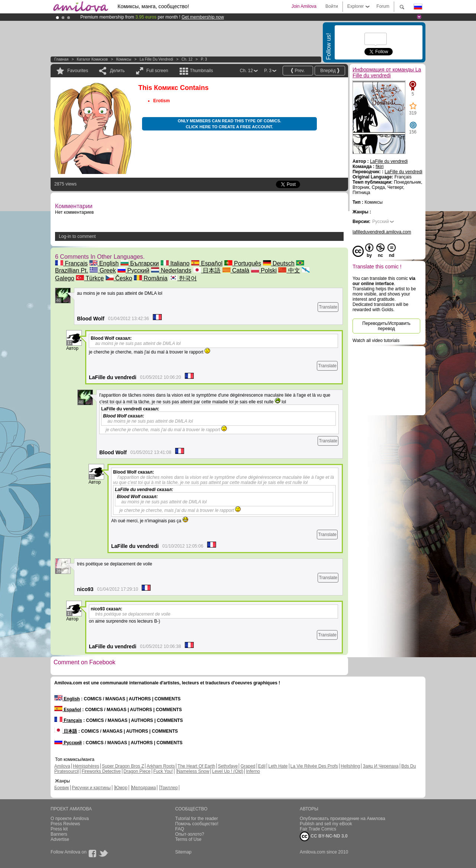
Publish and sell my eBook (326, 824)
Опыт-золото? (190, 834)
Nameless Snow (193, 771)
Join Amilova (304, 6)
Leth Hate (278, 766)
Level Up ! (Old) (228, 771)
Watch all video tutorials (376, 341)
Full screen (157, 71)
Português (243, 263)
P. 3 (204, 59)
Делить (117, 71)
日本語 (207, 270)
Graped (248, 766)
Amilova (62, 766)
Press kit (59, 829)
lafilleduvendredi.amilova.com (382, 232)
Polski (264, 270)
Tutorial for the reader (197, 819)
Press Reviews (65, 824)
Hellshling (350, 766)
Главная (61, 59)
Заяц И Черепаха (380, 766)
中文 (289, 270)
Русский (134, 270)
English (104, 263)
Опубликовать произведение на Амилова (342, 819)
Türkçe (90, 278)
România (151, 278)
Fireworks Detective (101, 771)
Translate (328, 307)
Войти (332, 6)
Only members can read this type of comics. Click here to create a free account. (229, 124)
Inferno (253, 771)
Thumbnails (202, 71)
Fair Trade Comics (318, 829)
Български (140, 263)
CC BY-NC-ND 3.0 (324, 836)
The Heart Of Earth (196, 766)
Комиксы (124, 59)
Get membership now (203, 17)
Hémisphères (86, 766)
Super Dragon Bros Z (123, 766)
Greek (103, 270)
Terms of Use (188, 839)
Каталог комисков (92, 59)
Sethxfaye (228, 766)
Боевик (62, 788)
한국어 (183, 278)
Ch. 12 (187, 59)
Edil (262, 766)
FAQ (180, 829)
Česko (119, 278)
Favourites (78, 71)
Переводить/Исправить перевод (386, 326)
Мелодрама (144, 788)
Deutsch (279, 263)
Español (207, 263)
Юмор (121, 788)
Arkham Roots (161, 766)
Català (236, 270)
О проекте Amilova (70, 819)
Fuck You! (163, 771)
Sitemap (183, 852)
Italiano (175, 263)
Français (71, 263)
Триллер (169, 788)
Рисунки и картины (91, 788)
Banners (59, 834)
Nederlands (171, 270)
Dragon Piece (137, 771)
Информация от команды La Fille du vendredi (387, 72)
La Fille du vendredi (156, 59)
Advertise (60, 839)
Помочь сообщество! (197, 824)
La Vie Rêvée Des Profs (314, 766)
